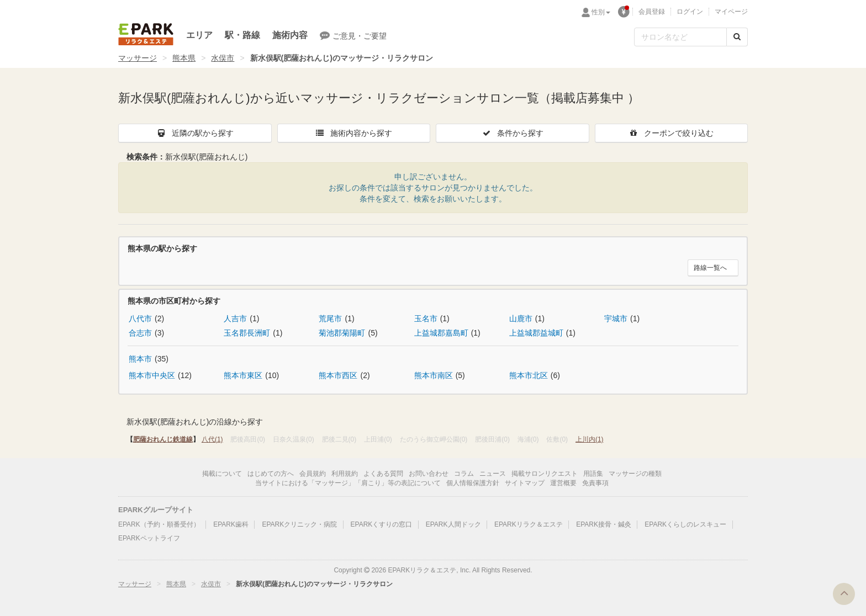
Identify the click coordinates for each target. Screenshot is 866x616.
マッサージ (138, 58)
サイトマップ (525, 483)
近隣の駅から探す (195, 133)
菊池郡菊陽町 (342, 333)
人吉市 (235, 318)
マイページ (731, 12)
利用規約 (345, 474)
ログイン (690, 12)
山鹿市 (521, 318)
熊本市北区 (529, 375)
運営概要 (563, 483)
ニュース (493, 474)
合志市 (140, 333)
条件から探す (513, 133)
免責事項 (595, 483)
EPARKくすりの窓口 (382, 524)
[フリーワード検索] (680, 37)
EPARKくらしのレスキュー (685, 524)
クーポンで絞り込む (671, 133)
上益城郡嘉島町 (441, 333)
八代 (212, 439)
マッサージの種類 (635, 474)
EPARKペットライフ (149, 538)
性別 (601, 12)
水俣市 (223, 58)
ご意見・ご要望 (353, 35)
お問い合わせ (429, 474)
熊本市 (140, 359)
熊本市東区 (243, 375)
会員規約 (313, 474)
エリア (199, 35)
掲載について (222, 474)
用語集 (593, 474)
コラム (464, 474)
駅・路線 (242, 35)
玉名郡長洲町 (247, 333)
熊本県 (184, 58)
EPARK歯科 (231, 524)
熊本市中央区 (152, 375)
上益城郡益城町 (536, 333)
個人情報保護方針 (473, 483)
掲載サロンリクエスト (545, 474)
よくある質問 (383, 474)
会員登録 (652, 12)
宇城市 (616, 318)
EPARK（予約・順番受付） (159, 524)
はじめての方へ (271, 474)
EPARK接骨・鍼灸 (604, 524)
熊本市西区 (338, 375)
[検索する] (737, 37)
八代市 (140, 318)
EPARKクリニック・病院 (299, 524)
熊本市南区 (434, 375)
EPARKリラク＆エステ (146, 34)
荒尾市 (330, 318)
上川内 (590, 439)
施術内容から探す (353, 133)
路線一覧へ (710, 268)
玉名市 (426, 318)
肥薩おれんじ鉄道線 (163, 439)
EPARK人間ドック (453, 524)
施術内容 (290, 35)
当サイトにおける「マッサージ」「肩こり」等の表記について (348, 483)
